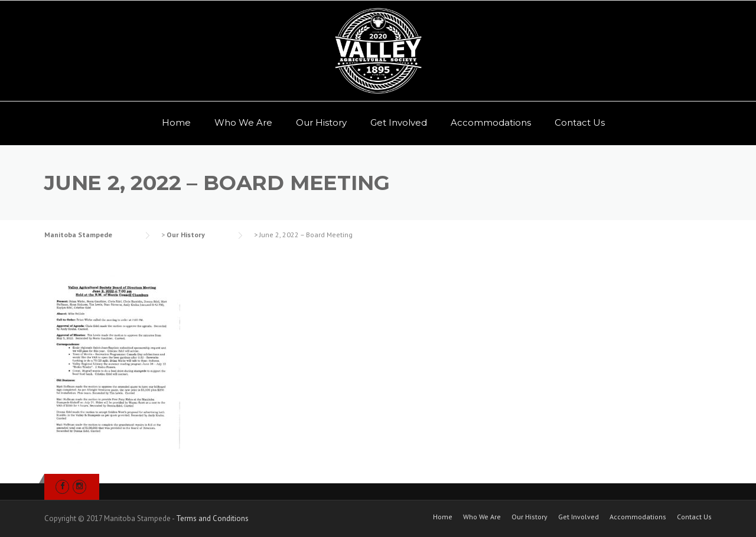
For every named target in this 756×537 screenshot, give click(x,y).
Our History (321, 122)
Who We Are (243, 122)
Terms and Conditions (212, 518)
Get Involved (399, 122)
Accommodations (491, 122)
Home (176, 122)
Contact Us (580, 122)
